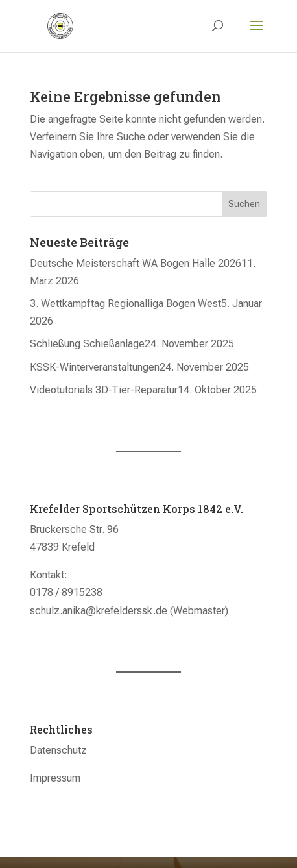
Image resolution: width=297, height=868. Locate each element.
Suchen (244, 204)
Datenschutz (58, 750)
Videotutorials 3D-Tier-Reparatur (104, 390)
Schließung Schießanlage (87, 344)
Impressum (55, 778)
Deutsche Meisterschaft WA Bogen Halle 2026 (136, 263)
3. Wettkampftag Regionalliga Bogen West (125, 304)
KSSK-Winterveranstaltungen (95, 367)
